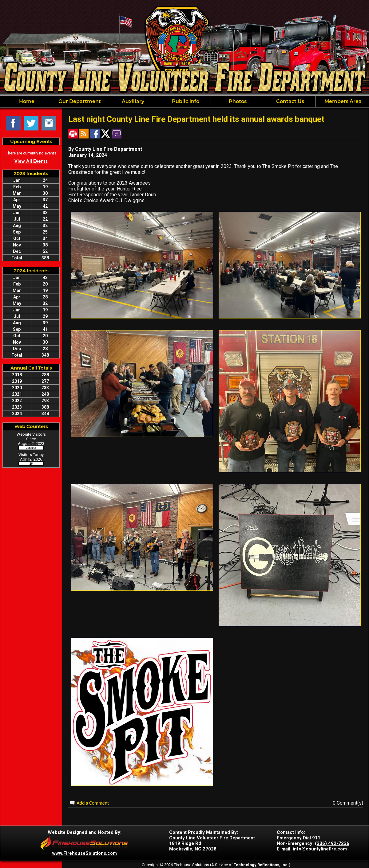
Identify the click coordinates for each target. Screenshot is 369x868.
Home (26, 101)
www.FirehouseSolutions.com (85, 853)
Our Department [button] (79, 101)
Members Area (342, 101)
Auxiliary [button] (132, 101)
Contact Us (290, 101)
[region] (184, 101)
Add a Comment (93, 803)
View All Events (31, 161)
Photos (237, 101)
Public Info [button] (185, 101)
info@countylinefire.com (320, 849)
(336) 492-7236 (332, 843)
